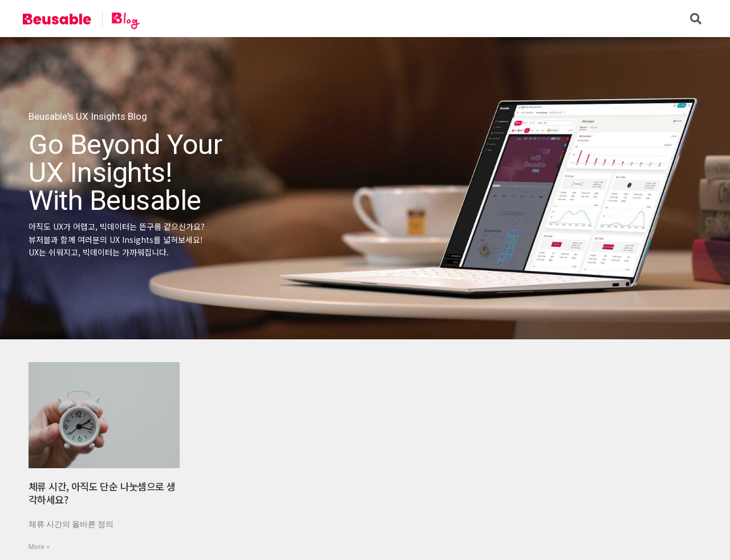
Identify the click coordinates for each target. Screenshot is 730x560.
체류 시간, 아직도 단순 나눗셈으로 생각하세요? (102, 493)
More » (39, 547)
